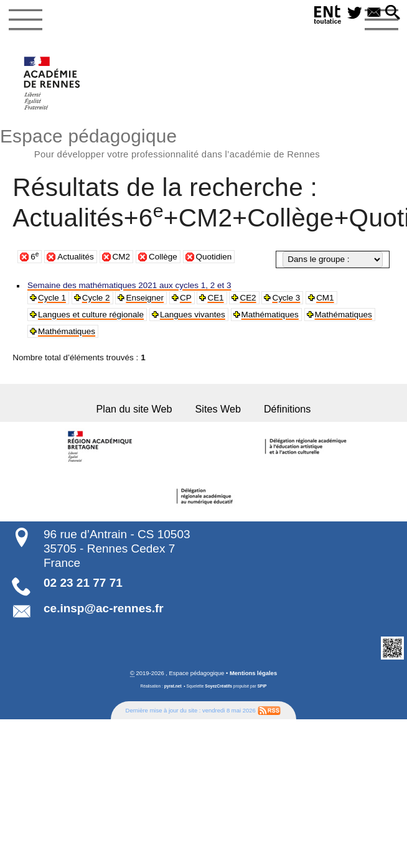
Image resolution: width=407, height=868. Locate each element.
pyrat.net (173, 685)
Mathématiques (265, 315)
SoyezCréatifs (218, 685)
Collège (163, 257)
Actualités (76, 257)
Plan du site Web (136, 408)
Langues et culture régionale (90, 315)
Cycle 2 (95, 298)
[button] (393, 13)
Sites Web (218, 408)
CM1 (320, 298)
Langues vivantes (189, 315)
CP (183, 298)
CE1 (213, 298)
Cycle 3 (283, 298)
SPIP (262, 685)
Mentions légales (253, 672)
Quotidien (214, 257)
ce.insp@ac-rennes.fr (104, 608)
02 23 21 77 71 (83, 582)
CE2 (245, 298)
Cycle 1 (52, 298)
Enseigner (143, 298)
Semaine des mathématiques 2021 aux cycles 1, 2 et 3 (127, 285)
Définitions (286, 408)
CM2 (122, 257)
